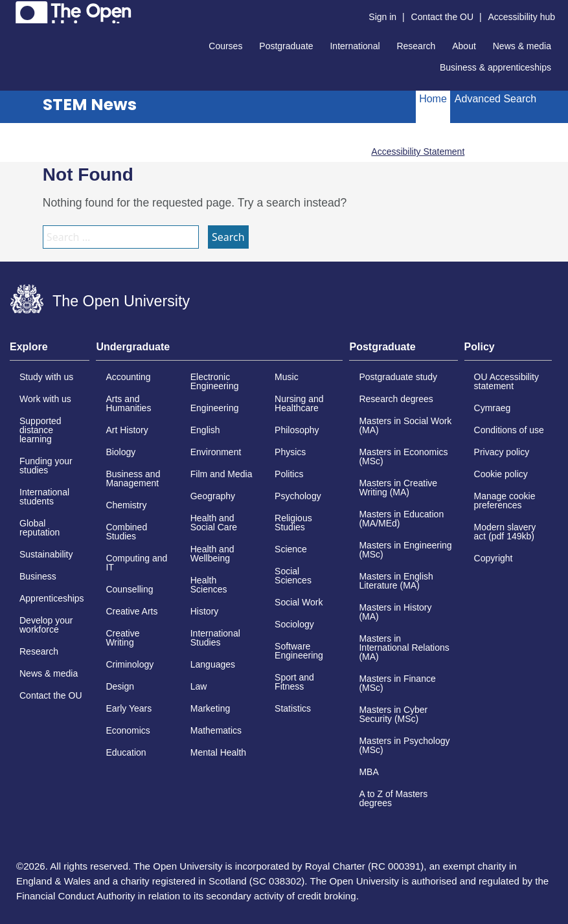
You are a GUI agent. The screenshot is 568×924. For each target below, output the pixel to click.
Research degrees (396, 399)
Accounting (128, 377)
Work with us (45, 399)
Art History (127, 430)
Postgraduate (286, 46)
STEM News (90, 105)
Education (126, 752)
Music (287, 377)
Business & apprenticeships (495, 67)
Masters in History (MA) (395, 612)
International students (44, 497)
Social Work (299, 602)
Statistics (293, 708)
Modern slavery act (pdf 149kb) (505, 532)
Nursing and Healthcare (299, 403)
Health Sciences (209, 585)
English (205, 430)
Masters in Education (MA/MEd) (401, 519)
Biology (120, 452)
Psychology (298, 496)
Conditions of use (509, 430)
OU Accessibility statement (506, 381)
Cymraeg (493, 408)
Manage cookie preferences (505, 501)
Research (416, 46)
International (355, 46)
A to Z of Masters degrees (393, 798)
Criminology (130, 664)
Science (291, 549)
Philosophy (297, 430)
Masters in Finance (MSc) (397, 683)
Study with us (46, 377)
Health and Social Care (214, 523)
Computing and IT (136, 563)
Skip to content (10, 10)
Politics (289, 474)
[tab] (50, 351)
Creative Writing (122, 638)
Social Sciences (293, 576)
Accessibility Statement (418, 152)
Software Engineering (299, 651)
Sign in (382, 17)
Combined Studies (126, 532)
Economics (128, 730)
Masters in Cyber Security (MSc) (393, 714)
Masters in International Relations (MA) (404, 648)
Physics (290, 452)
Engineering (215, 408)
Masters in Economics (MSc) (403, 456)
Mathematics (216, 730)
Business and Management (133, 479)
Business (38, 576)
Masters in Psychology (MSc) (404, 745)
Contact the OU (443, 17)
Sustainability (46, 554)
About (464, 46)
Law (199, 686)
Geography (213, 496)
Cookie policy (501, 474)
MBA (369, 772)
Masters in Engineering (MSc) (405, 550)
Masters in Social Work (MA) (405, 425)
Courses (225, 46)
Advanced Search (495, 99)
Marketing (210, 708)
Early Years (129, 708)
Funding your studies (46, 466)
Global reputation (40, 528)
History (205, 611)
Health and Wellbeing (212, 554)
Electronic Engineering (215, 381)
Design (120, 686)
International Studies (215, 638)
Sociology (294, 624)
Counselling (129, 589)
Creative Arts (131, 611)
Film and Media (222, 474)
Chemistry (126, 505)
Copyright (494, 558)
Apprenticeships (52, 598)
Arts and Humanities (128, 403)
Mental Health (218, 752)
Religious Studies (293, 523)
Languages (213, 664)
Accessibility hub (522, 17)
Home (433, 99)
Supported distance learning (40, 430)
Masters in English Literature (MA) (396, 581)
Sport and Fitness (294, 682)
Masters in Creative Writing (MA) (398, 488)
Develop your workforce (46, 625)
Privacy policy (502, 452)
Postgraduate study (398, 377)
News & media (522, 46)
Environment (216, 452)
